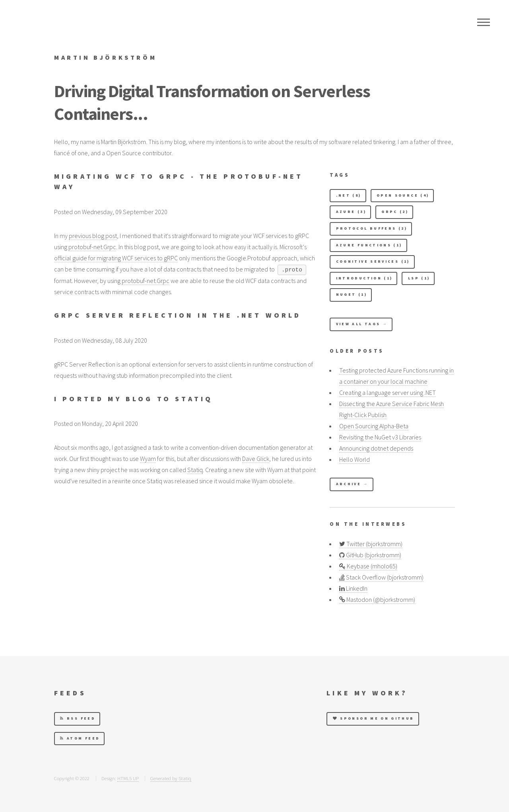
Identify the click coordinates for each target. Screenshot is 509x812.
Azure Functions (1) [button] (369, 245)
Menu (484, 22)
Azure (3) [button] (351, 212)
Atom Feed (80, 738)
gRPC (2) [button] (395, 212)
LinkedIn (353, 588)
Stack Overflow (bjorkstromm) (381, 577)
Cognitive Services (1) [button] (373, 262)
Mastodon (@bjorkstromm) (377, 599)
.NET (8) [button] (349, 195)
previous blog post (93, 236)
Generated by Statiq (171, 778)
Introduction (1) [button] (364, 278)
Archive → (352, 484)
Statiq (195, 470)
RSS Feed (78, 718)
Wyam (148, 459)
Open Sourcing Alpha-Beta (374, 426)
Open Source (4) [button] (403, 195)
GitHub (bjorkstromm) (370, 555)
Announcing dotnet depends (376, 448)
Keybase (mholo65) (368, 566)
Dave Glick (256, 459)
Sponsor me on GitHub (374, 718)
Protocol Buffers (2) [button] (372, 228)
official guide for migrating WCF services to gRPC (116, 258)
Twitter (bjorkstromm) (371, 544)
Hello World (355, 459)
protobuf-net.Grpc (92, 247)
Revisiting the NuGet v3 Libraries (380, 437)
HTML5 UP (128, 778)
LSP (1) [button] (419, 278)
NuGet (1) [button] (352, 295)
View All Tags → (362, 324)
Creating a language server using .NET (388, 392)
